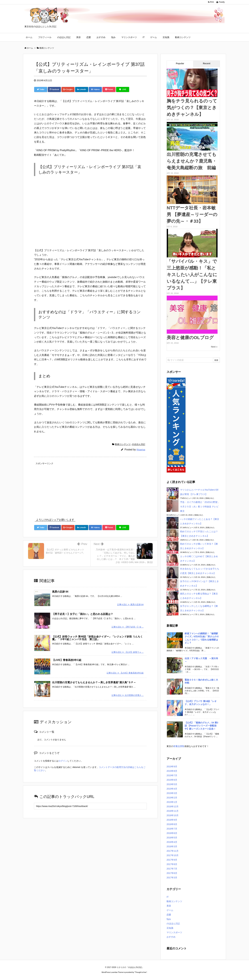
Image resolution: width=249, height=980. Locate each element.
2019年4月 (172, 789)
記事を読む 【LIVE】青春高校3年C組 (125, 673)
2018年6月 (172, 833)
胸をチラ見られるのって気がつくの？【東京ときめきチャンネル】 (192, 108)
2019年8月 (172, 771)
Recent (207, 63)
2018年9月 (172, 820)
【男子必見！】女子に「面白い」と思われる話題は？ (83, 614)
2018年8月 (172, 824)
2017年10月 (173, 855)
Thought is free (141, 972)
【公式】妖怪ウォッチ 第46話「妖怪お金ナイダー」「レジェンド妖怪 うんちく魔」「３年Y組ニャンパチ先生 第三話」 (97, 638)
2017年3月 (172, 878)
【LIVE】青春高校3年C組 (67, 660)
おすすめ (101, 37)
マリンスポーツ (129, 37)
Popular (180, 63)
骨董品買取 (179, 746)
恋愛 (89, 37)
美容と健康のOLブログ (190, 338)
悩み (113, 37)
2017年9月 (172, 860)
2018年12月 (173, 806)
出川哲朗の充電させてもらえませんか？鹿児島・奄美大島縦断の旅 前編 (192, 161)
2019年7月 (172, 775)
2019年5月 (172, 784)
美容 (78, 37)
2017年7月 (172, 869)
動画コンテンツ (183, 37)
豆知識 (166, 37)
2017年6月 (172, 873)
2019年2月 (172, 798)
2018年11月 (173, 811)
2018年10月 (173, 815)
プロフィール (45, 37)
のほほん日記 (64, 37)
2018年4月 (172, 842)
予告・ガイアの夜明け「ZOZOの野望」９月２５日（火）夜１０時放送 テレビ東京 (200, 507)
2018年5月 (172, 838)
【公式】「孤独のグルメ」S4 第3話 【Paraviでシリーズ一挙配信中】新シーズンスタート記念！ (201, 726)
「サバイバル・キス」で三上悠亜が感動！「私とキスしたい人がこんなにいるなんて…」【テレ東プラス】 (192, 275)
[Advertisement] (90, 488)
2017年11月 (173, 851)
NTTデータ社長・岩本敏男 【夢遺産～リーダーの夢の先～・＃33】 (192, 215)
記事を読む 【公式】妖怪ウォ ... (128, 652)
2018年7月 (172, 829)
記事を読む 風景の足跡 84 (130, 605)
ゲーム (154, 37)
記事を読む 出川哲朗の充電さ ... (128, 695)
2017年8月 (172, 864)
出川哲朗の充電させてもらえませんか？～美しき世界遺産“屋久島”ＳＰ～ (94, 682)
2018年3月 (172, 846)
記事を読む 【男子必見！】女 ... (128, 627)
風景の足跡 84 (60, 592)
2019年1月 (172, 802)
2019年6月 (172, 780)
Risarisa (141, 450)
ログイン (63, 760)
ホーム (29, 37)
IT (144, 37)
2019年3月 (172, 793)
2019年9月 (172, 767)
